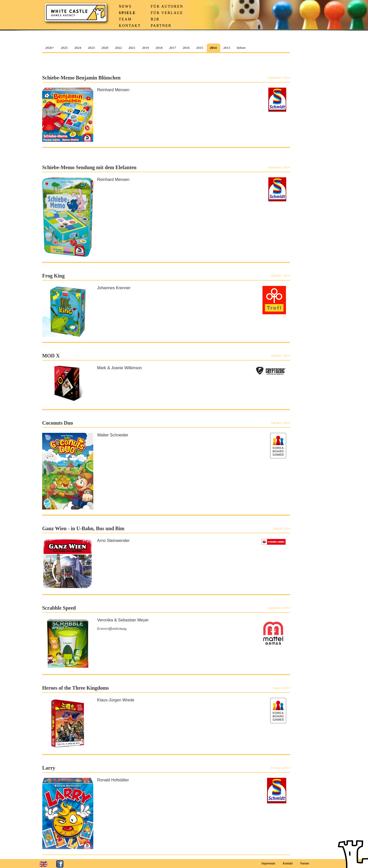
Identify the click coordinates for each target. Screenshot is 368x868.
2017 (173, 48)
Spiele (127, 13)
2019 (146, 48)
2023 (91, 48)
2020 (105, 48)
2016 (186, 48)
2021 (132, 48)
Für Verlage (167, 13)
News (125, 7)
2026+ (50, 48)
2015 (200, 48)
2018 (159, 48)
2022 (118, 48)
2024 (78, 48)
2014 (213, 48)
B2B (155, 19)
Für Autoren (167, 7)
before (241, 48)
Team (125, 19)
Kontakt (130, 26)
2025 (64, 48)
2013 (227, 48)
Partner (161, 26)
